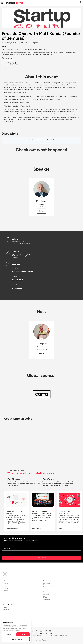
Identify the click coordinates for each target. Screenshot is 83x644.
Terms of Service (41, 634)
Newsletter (46, 595)
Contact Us (6, 609)
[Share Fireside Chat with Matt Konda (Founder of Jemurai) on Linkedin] (12, 64)
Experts (5, 585)
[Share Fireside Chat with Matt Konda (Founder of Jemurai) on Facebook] (3, 64)
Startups (5, 587)
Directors (5, 590)
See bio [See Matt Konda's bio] (42, 211)
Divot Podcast (47, 600)
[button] (81, 2)
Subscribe (41, 558)
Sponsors (5, 588)
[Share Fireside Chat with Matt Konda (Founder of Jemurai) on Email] (16, 64)
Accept (23, 634)
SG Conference (47, 583)
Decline (9, 634)
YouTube (45, 598)
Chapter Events (47, 585)
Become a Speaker (48, 587)
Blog (44, 596)
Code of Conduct (51, 634)
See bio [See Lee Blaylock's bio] (42, 353)
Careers (5, 607)
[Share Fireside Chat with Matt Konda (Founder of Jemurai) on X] (8, 64)
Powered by (41, 640)
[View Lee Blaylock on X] (41, 340)
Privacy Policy (31, 634)
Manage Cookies (16, 639)
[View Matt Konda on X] (41, 197)
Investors (5, 583)
